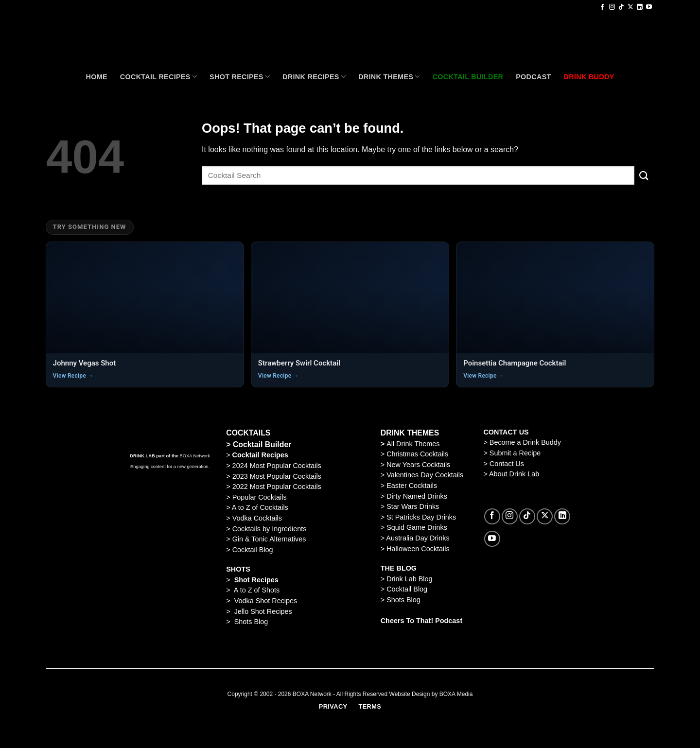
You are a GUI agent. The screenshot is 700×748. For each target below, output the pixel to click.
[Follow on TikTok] (621, 7)
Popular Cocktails (260, 497)
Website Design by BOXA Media (431, 694)
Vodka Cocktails (257, 518)
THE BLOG (399, 568)
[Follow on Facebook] (602, 7)
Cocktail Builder (262, 444)
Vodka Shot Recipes (266, 601)
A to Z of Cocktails (260, 507)
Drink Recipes (314, 77)
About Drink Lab (514, 474)
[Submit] (644, 175)
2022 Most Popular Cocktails (277, 487)
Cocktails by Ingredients (270, 529)
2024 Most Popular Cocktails (276, 466)
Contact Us (507, 464)
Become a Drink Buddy (525, 442)
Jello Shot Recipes (263, 611)
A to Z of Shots (257, 590)
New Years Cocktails (418, 465)
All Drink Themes (413, 444)
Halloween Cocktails (418, 549)
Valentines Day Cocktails (425, 475)
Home (96, 77)
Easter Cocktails (412, 486)
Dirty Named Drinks (417, 496)
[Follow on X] (630, 7)
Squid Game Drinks (417, 527)
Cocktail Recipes (259, 455)
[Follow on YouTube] (649, 7)
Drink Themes (389, 77)
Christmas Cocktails (417, 454)
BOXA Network (195, 456)
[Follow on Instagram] (612, 7)
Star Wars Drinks (413, 506)
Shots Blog (251, 622)
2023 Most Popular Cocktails (277, 476)
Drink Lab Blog (409, 579)
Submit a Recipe (515, 453)
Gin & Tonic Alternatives (269, 539)
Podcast (533, 77)
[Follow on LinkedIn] (640, 7)
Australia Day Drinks (418, 538)
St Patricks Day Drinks (421, 517)
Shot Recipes (240, 77)
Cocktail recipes (158, 77)
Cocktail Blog (253, 550)
